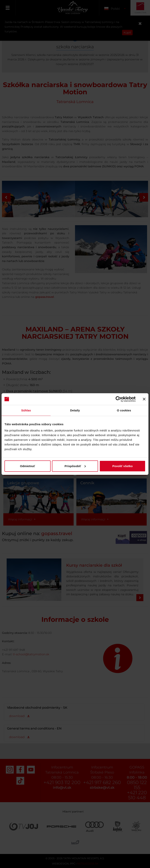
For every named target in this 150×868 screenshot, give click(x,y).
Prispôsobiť (75, 466)
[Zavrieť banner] (144, 399)
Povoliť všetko (122, 466)
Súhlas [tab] (26, 410)
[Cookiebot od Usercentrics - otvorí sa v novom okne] (118, 399)
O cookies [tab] (124, 410)
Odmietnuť (27, 466)
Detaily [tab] (75, 410)
